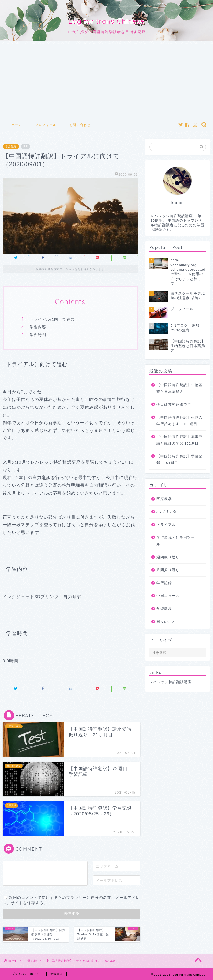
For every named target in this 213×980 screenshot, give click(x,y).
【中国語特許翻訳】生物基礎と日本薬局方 (180, 388)
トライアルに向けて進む (52, 319)
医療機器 (164, 499)
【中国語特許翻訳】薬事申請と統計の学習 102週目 (180, 440)
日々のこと (166, 622)
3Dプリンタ (167, 512)
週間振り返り (168, 557)
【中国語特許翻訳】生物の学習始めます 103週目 (180, 421)
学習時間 (38, 335)
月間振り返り (168, 570)
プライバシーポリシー (27, 974)
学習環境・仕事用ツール (176, 541)
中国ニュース (168, 596)
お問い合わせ (80, 125)
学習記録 (11, 146)
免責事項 (57, 974)
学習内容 (38, 327)
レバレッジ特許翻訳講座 (170, 682)
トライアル (166, 525)
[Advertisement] (107, 80)
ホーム (17, 125)
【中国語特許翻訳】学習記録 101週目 (180, 460)
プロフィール (46, 125)
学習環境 (164, 609)
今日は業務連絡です (174, 404)
